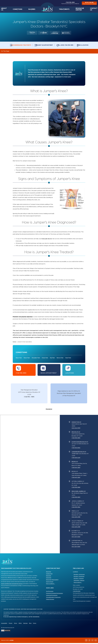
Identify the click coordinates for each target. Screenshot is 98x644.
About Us (4, 10)
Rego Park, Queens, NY (79, 492)
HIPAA (20, 624)
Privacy (11, 624)
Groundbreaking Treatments (19, 46)
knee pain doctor (47, 240)
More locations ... (78, 583)
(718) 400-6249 (76, 459)
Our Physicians (50, 592)
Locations (70, 374)
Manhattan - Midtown (79, 581)
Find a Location (87, 46)
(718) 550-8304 (76, 449)
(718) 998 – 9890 (29, 398)
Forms (35, 624)
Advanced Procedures (52, 596)
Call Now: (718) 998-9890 (67, 46)
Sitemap (25, 624)
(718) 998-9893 (76, 498)
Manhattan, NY (76, 423)
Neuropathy (55, 581)
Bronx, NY (75, 463)
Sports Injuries (50, 583)
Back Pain (19, 359)
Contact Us (93, 10)
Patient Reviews (50, 600)
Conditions (17, 10)
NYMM (12, 641)
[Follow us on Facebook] (89, 641)
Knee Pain (45, 359)
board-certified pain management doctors (12, 585)
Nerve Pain (60, 359)
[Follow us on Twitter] (93, 641)
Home (45, 10)
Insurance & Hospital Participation (54, 594)
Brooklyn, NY (76, 433)
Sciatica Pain (49, 575)
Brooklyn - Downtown (79, 577)
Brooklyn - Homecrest (79, 575)
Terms (15, 624)
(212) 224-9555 (76, 429)
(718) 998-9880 (76, 488)
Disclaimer (49, 410)
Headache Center (77, 10)
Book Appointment (49, 374)
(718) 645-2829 (76, 468)
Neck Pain (27, 359)
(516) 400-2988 (76, 518)
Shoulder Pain (36, 359)
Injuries (30, 10)
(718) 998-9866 (76, 508)
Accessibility (4, 624)
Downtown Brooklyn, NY (80, 443)
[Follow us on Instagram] (86, 641)
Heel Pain (68, 359)
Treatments (61, 10)
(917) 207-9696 (76, 538)
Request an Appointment (44, 46)
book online (89, 4)
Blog (30, 624)
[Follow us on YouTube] (96, 641)
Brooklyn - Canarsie (79, 579)
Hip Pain (52, 359)
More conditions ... (51, 585)
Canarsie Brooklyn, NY (79, 453)
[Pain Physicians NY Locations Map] (30, 485)
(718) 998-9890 (69, 4)
